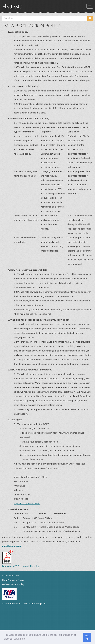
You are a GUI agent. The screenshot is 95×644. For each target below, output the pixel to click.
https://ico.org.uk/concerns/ (27, 503)
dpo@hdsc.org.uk (12, 546)
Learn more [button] (20, 639)
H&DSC (12, 7)
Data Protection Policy (13, 580)
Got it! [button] (87, 637)
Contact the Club (10, 575)
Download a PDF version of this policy (21, 559)
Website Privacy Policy (13, 584)
